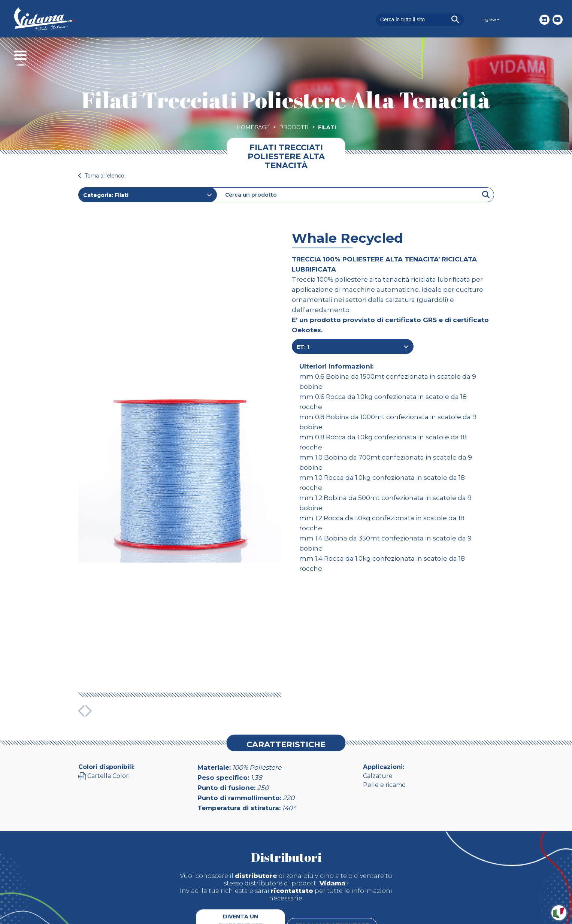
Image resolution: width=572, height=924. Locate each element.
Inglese (489, 19)
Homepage (253, 127)
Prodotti (294, 127)
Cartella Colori (104, 728)
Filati (327, 127)
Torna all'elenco (101, 176)
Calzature (378, 728)
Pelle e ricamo (384, 737)
